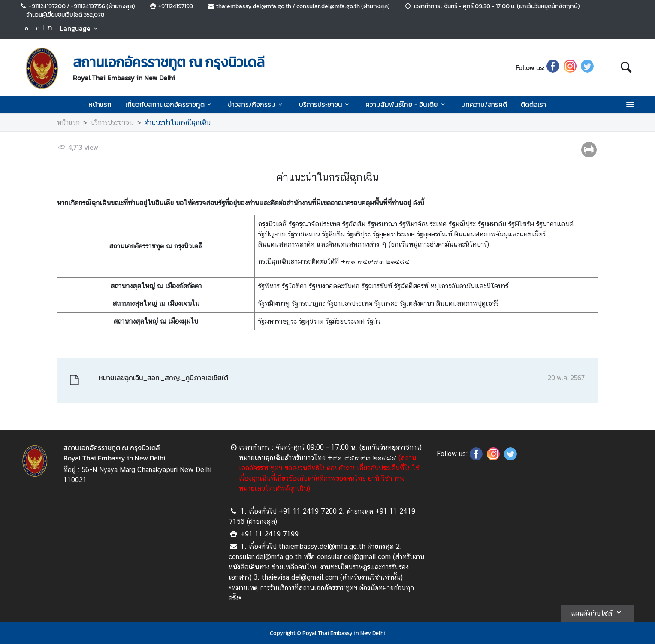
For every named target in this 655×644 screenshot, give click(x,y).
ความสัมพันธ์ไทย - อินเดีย (406, 104)
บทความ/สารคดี (484, 104)
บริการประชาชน (325, 104)
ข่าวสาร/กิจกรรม (256, 104)
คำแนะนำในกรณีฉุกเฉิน (178, 122)
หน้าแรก (100, 104)
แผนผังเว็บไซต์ (597, 612)
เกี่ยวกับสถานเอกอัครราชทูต (170, 104)
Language (80, 28)
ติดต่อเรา (533, 104)
